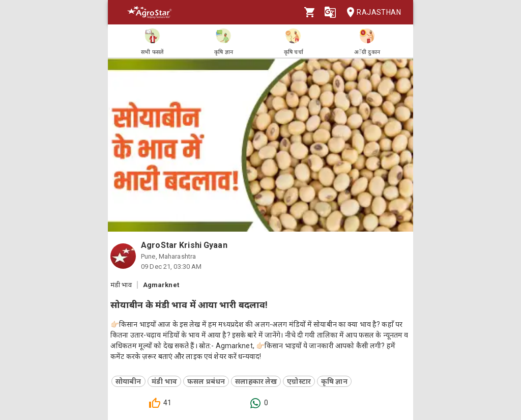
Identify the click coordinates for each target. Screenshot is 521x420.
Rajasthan (371, 12)
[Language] (330, 12)
